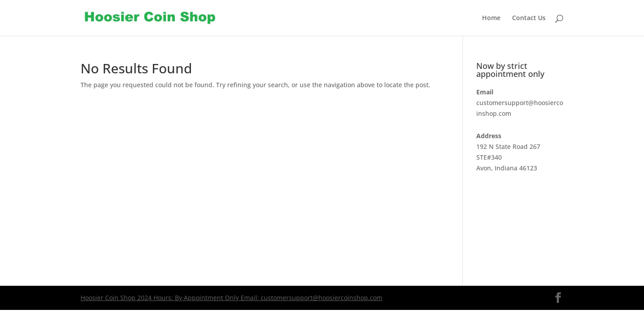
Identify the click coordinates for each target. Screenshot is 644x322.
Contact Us (529, 18)
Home (491, 18)
